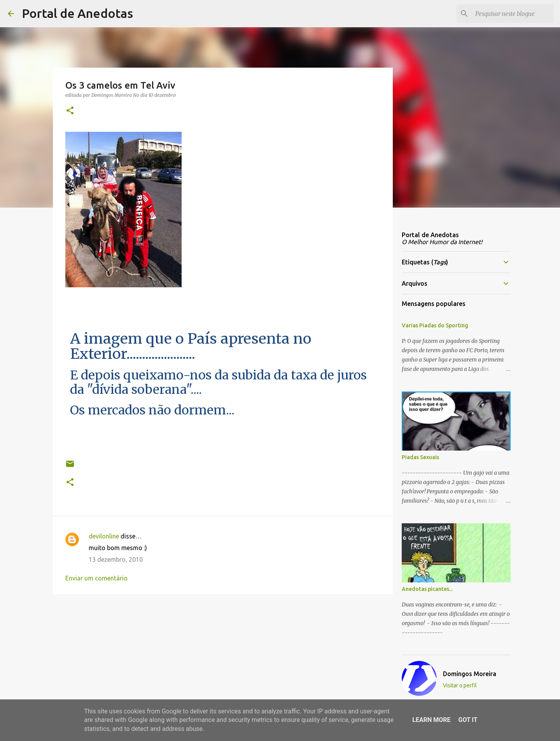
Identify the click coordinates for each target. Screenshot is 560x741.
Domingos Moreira (470, 674)
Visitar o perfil (460, 685)
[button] (70, 111)
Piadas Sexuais (420, 457)
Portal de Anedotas (77, 13)
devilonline (104, 536)
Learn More (431, 720)
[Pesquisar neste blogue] (513, 14)
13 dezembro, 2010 (116, 559)
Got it (468, 720)
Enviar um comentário (96, 578)
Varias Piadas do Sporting (435, 325)
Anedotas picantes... (427, 589)
